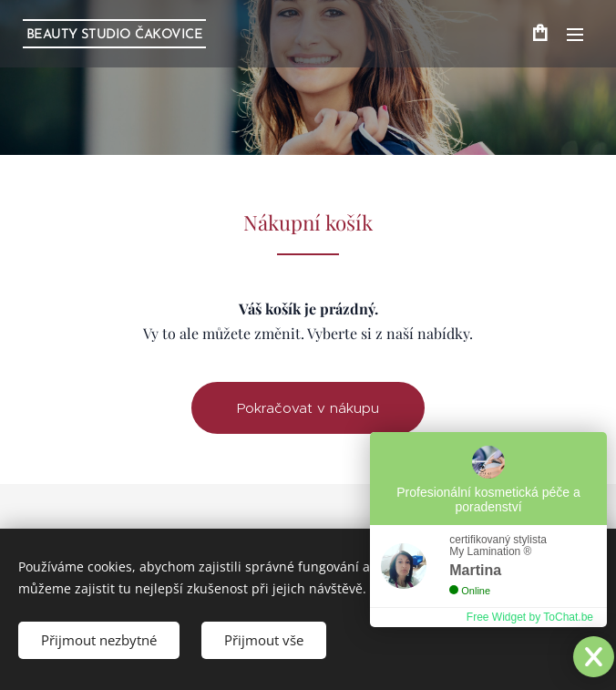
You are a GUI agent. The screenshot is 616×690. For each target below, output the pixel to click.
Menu (575, 35)
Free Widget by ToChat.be (530, 617)
